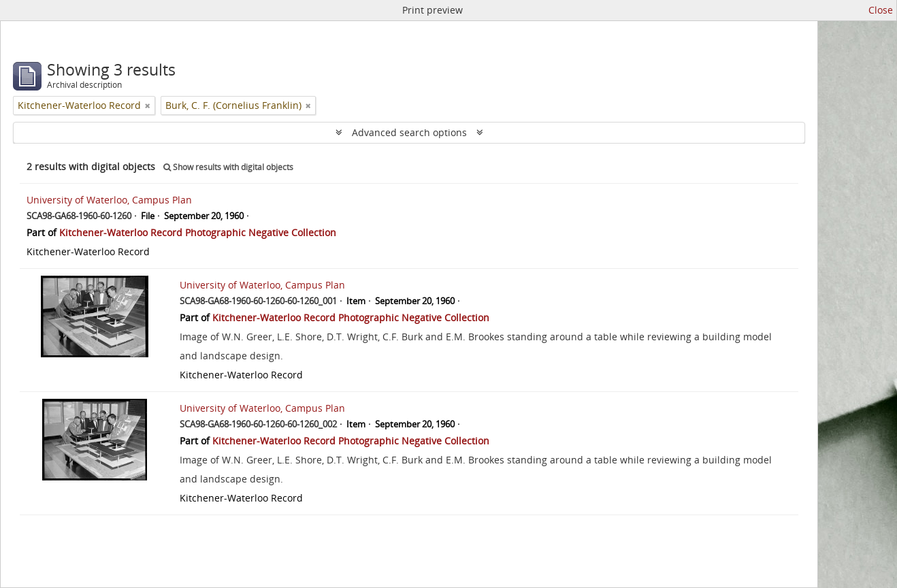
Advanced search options (409, 132)
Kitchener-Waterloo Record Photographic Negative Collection (198, 232)
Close (881, 10)
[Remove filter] (148, 105)
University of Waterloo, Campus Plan (109, 200)
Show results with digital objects (228, 167)
